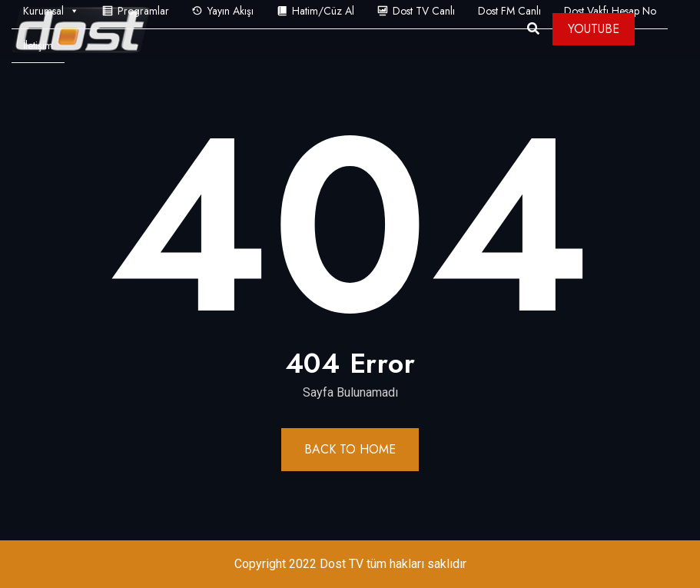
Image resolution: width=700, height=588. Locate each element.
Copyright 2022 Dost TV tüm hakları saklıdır (350, 564)
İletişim (38, 45)
